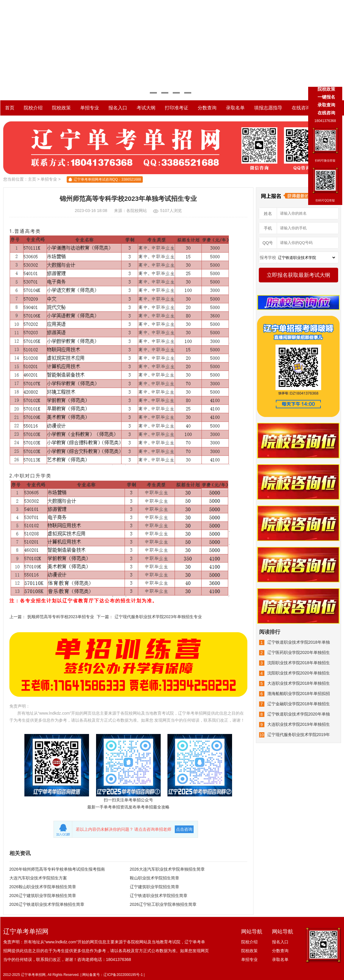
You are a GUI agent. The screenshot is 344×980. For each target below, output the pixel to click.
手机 (268, 228)
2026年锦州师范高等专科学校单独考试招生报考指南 (57, 869)
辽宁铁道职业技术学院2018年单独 (299, 642)
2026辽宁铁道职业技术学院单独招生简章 (47, 904)
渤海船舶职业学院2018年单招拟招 (299, 694)
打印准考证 (177, 108)
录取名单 (235, 108)
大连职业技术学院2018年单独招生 (299, 683)
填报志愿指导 (268, 108)
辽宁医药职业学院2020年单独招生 (299, 652)
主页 (32, 179)
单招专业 (90, 108)
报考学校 (268, 257)
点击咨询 (184, 829)
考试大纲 (146, 108)
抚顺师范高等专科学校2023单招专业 (61, 617)
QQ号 (268, 243)
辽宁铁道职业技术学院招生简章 (159, 896)
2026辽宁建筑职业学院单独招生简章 (43, 896)
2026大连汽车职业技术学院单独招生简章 (167, 869)
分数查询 (207, 108)
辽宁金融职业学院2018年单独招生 (299, 704)
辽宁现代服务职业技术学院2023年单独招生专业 (158, 617)
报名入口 (118, 108)
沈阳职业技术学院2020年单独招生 (299, 673)
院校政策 (61, 108)
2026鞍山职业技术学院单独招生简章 (43, 887)
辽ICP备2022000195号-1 (123, 975)
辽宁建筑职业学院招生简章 (155, 887)
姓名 (268, 213)
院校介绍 (33, 108)
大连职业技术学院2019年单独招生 (299, 724)
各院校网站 (137, 211)
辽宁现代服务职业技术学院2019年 (299, 735)
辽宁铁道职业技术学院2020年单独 (299, 714)
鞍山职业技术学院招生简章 (155, 878)
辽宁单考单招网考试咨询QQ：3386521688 (107, 179)
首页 (10, 108)
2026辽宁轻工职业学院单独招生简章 (163, 904)
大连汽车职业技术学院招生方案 (38, 878)
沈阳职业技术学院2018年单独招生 (299, 663)
